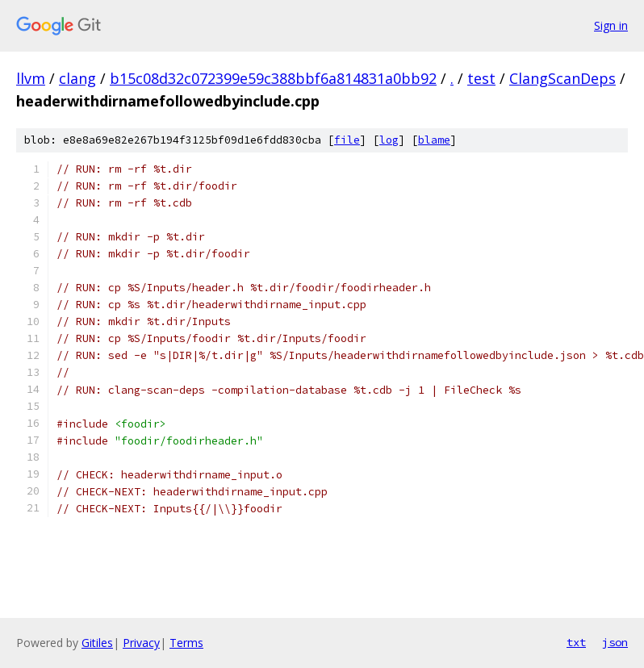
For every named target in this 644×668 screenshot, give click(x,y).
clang (77, 78)
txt (576, 642)
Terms (186, 643)
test (481, 78)
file (347, 140)
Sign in (611, 25)
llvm (31, 78)
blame (434, 140)
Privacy (141, 643)
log (389, 140)
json (615, 642)
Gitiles (97, 643)
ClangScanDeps (562, 78)
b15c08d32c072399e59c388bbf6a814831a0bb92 (273, 78)
